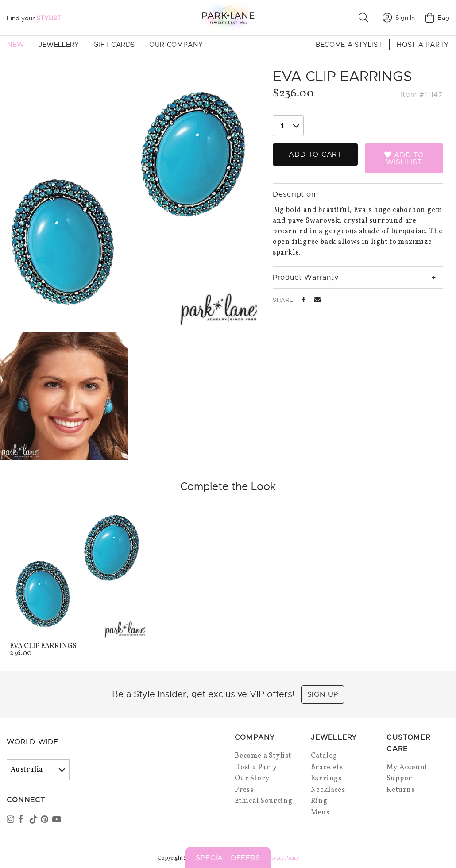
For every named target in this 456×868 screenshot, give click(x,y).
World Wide (33, 742)
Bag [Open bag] (437, 18)
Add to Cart (315, 154)
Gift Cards (114, 45)
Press (244, 790)
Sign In (399, 18)
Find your (34, 18)
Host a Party (423, 45)
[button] (365, 18)
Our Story (252, 779)
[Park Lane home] (228, 17)
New (16, 45)
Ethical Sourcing (264, 801)
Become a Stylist (349, 45)
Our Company (176, 45)
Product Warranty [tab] (306, 278)
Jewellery (59, 45)
